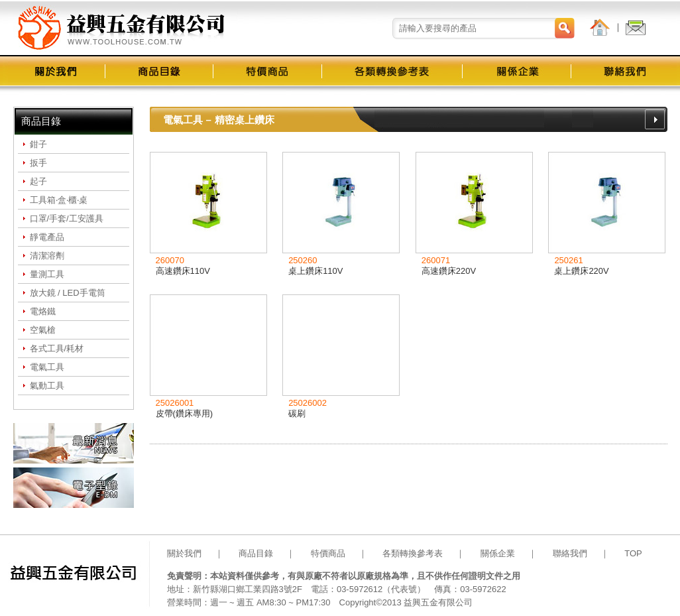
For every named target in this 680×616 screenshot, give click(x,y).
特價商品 (328, 553)
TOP (633, 553)
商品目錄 (256, 553)
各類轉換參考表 (413, 553)
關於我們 (184, 553)
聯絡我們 (570, 553)
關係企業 (498, 553)
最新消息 (74, 443)
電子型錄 (74, 488)
